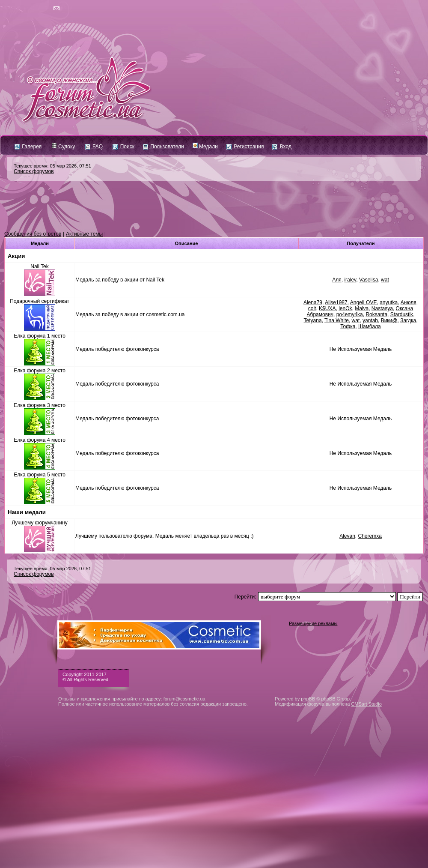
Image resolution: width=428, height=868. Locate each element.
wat (385, 280)
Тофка (348, 326)
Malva (362, 308)
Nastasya (382, 308)
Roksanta (376, 314)
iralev (350, 280)
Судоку (64, 147)
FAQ (94, 147)
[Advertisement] (214, 206)
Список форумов (34, 171)
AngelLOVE (364, 302)
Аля (337, 280)
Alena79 (313, 302)
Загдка (408, 320)
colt (312, 308)
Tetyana (313, 320)
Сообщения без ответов (33, 234)
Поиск (123, 147)
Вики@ (389, 320)
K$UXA (327, 308)
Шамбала (370, 326)
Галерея (28, 147)
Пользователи (163, 147)
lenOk (345, 308)
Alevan (347, 536)
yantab (370, 320)
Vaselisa (369, 280)
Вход (282, 147)
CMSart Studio (366, 704)
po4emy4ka (350, 314)
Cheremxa (370, 536)
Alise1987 (336, 302)
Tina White (337, 320)
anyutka (389, 302)
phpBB (308, 699)
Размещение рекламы (313, 623)
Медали (205, 147)
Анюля (409, 302)
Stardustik (402, 314)
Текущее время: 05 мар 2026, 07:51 (52, 166)
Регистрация (245, 147)
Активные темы (84, 234)
